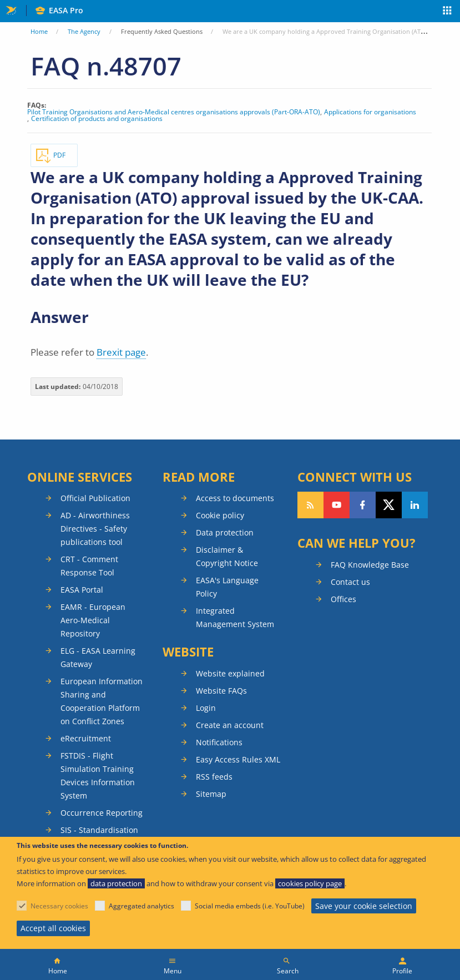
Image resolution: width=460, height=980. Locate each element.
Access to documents (235, 498)
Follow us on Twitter (389, 505)
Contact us (350, 582)
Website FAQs (221, 691)
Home (39, 31)
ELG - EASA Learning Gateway (98, 657)
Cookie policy (220, 515)
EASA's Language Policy (227, 587)
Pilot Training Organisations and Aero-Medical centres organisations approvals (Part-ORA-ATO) (174, 112)
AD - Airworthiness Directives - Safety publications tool (95, 529)
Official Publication (95, 498)
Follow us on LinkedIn (415, 505)
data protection (116, 883)
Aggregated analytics (141, 906)
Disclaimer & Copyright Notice (227, 556)
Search (288, 971)
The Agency (84, 31)
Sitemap (211, 794)
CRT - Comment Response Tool (89, 566)
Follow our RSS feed (310, 505)
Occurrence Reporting (102, 813)
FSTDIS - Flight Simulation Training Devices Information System (98, 776)
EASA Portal (82, 590)
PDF (59, 155)
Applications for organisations (370, 112)
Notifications (219, 742)
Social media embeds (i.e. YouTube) (250, 906)
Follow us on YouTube (337, 505)
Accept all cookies (53, 928)
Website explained (230, 673)
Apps (448, 12)
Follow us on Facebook (363, 505)
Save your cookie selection (364, 906)
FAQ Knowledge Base (370, 565)
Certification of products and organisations (97, 119)
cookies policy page (310, 883)
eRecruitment (86, 738)
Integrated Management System (235, 617)
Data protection (225, 532)
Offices (343, 599)
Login (206, 708)
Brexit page (121, 352)
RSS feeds (214, 777)
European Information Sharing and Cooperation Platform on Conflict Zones (102, 701)
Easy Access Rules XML (238, 759)
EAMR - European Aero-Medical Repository (93, 620)
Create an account (230, 725)
